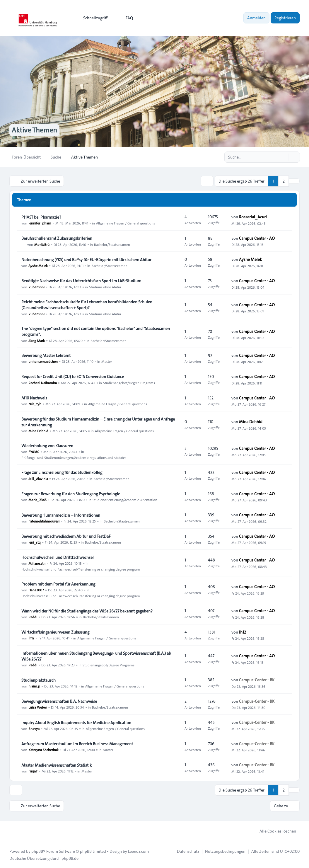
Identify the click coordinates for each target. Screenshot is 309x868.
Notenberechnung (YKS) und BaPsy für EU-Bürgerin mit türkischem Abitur (86, 260)
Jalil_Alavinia (38, 478)
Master (107, 361)
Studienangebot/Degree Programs (129, 382)
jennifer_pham (40, 223)
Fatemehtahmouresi (44, 521)
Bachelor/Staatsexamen (112, 244)
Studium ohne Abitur (105, 287)
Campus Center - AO (257, 238)
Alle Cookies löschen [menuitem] (274, 831)
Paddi (33, 617)
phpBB (37, 851)
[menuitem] (93, 18)
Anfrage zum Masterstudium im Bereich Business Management (77, 744)
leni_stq (35, 542)
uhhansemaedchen (43, 361)
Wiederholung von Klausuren (47, 446)
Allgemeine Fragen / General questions (126, 223)
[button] (294, 181)
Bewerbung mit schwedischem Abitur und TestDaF (66, 536)
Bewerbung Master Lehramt (46, 355)
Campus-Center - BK (257, 680)
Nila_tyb (35, 404)
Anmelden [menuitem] (256, 18)
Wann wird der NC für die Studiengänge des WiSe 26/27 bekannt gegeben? (87, 611)
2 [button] (284, 181)
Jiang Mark (37, 340)
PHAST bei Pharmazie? (41, 217)
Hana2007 (36, 590)
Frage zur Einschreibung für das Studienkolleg (62, 472)
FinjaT (33, 771)
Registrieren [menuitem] (285, 18)
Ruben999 (36, 287)
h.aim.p (34, 686)
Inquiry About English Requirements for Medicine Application (76, 723)
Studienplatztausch (39, 680)
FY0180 (34, 452)
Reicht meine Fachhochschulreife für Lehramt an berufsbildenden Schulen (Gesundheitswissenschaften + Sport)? (87, 305)
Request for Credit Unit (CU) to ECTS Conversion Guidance (73, 377)
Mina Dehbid (38, 431)
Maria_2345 (37, 500)
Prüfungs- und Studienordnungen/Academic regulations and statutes (74, 457)
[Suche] (283, 157)
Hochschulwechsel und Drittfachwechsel (58, 557)
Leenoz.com (138, 851)
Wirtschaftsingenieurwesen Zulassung (55, 632)
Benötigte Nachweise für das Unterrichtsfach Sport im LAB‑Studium (81, 281)
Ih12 (31, 638)
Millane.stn (37, 563)
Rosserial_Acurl (253, 217)
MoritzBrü (42, 244)
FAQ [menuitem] (126, 18)
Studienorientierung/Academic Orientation (125, 500)
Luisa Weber (38, 707)
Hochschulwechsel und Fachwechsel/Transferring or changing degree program (81, 569)
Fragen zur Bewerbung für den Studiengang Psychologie (71, 494)
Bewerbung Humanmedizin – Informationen (61, 515)
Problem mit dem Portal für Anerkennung (58, 584)
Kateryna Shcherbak (43, 750)
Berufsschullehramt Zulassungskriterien (57, 238)
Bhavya (34, 729)
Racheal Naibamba (43, 382)
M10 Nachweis (34, 398)
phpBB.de (70, 858)
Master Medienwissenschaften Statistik (57, 765)
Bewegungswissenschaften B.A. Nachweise (59, 701)
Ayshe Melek (38, 265)
